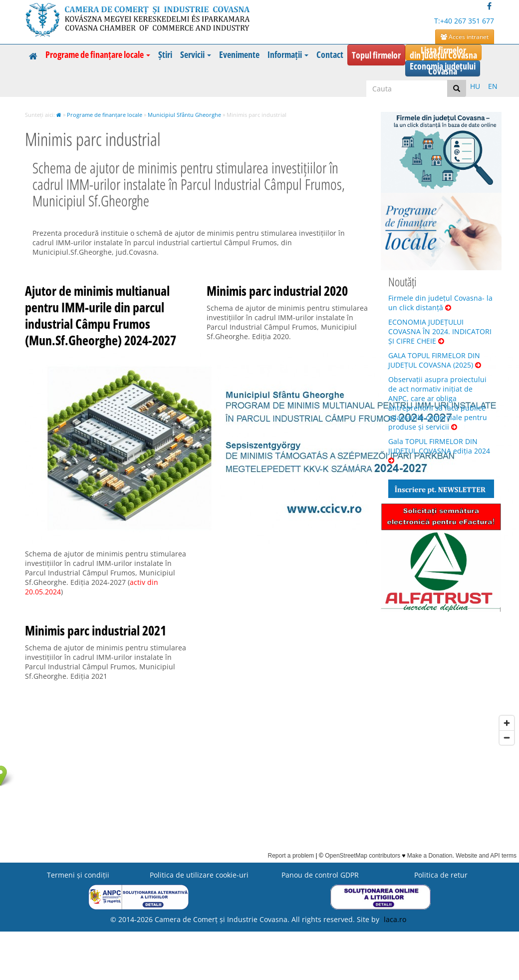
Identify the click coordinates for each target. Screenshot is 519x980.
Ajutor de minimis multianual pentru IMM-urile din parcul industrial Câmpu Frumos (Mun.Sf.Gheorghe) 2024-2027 (101, 315)
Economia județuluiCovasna (443, 68)
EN (493, 86)
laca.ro (395, 919)
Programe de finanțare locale (105, 115)
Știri (165, 54)
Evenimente (239, 54)
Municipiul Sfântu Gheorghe (184, 115)
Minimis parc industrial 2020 (277, 291)
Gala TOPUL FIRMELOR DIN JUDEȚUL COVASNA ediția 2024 (439, 450)
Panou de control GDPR (320, 875)
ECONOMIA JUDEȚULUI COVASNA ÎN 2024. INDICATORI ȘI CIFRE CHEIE (440, 331)
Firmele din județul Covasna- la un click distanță (440, 303)
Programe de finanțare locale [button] (98, 54)
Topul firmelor (376, 55)
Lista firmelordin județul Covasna (443, 52)
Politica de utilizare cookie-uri (199, 875)
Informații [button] (288, 54)
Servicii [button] (196, 54)
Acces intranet (465, 37)
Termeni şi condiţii (78, 875)
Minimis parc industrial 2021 (96, 630)
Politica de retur (441, 875)
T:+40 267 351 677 (464, 21)
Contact (330, 54)
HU (475, 86)
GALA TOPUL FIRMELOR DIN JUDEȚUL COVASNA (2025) (435, 360)
